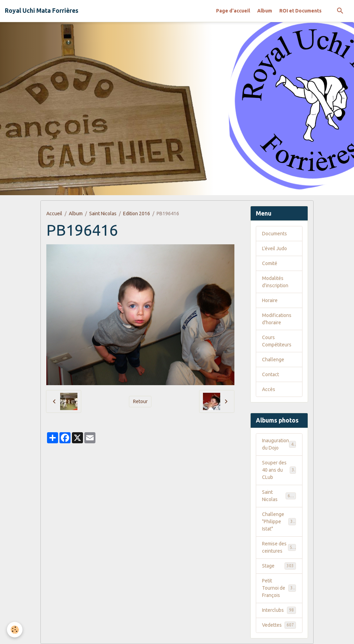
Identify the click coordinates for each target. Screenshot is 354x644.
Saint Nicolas (103, 214)
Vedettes (279, 625)
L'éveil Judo (274, 248)
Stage (279, 566)
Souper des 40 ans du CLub (279, 470)
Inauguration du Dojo (279, 444)
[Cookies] (15, 630)
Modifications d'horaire (277, 319)
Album (265, 11)
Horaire (270, 300)
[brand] (42, 11)
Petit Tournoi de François (280, 588)
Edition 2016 (137, 214)
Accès (269, 389)
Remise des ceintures (280, 547)
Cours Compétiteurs (277, 341)
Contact (271, 374)
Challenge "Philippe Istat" (280, 521)
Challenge (273, 360)
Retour (140, 401)
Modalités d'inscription (275, 282)
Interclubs (279, 610)
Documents (274, 234)
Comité (270, 263)
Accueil (54, 214)
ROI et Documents (300, 11)
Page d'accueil (233, 11)
